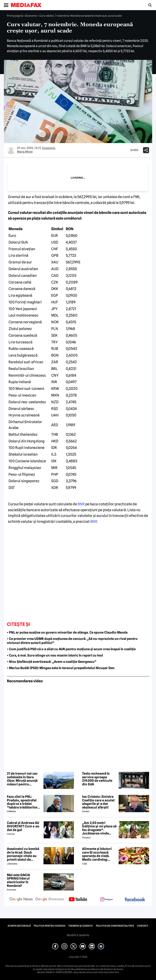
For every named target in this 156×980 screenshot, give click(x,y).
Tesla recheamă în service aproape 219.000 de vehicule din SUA (97, 779)
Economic (31, 16)
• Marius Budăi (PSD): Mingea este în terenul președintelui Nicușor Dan (61, 668)
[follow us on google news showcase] (50, 900)
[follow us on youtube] (78, 900)
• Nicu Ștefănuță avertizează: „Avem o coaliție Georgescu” (52, 662)
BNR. (94, 521)
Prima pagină (15, 16)
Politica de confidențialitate (115, 926)
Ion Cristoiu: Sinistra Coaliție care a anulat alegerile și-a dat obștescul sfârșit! (98, 802)
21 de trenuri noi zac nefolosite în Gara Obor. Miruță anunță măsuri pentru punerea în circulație (23, 779)
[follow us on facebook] (135, 900)
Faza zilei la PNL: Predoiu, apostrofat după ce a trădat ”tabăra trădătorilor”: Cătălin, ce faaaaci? (24, 802)
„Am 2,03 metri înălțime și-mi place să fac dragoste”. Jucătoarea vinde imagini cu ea (99, 828)
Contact (143, 926)
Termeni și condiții (81, 926)
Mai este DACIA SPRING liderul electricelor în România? (18, 880)
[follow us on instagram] (106, 900)
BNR (81, 504)
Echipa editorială (19, 926)
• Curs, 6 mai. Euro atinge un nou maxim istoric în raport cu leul (55, 655)
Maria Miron (25, 152)
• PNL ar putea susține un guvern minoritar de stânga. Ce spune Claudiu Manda (67, 632)
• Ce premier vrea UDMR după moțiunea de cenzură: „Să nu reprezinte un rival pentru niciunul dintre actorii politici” (72, 641)
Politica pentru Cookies (49, 926)
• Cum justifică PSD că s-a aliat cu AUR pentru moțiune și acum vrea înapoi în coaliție (71, 649)
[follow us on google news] (21, 900)
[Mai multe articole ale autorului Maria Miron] (11, 150)
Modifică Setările (78, 935)
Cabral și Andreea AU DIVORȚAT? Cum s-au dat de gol (23, 826)
